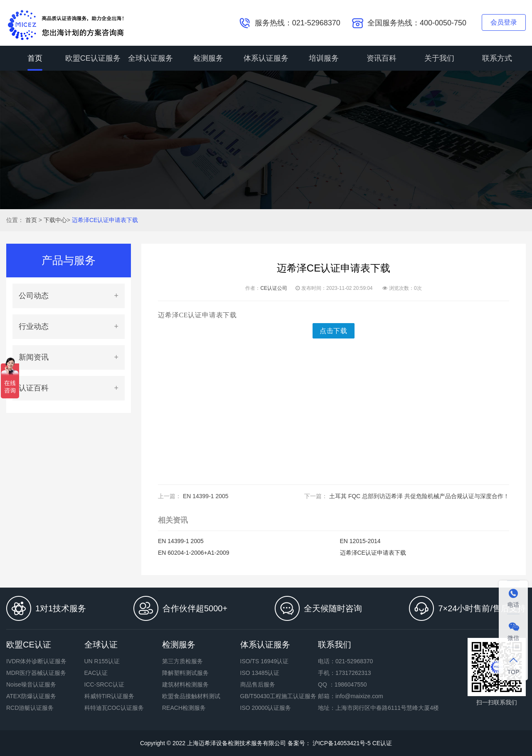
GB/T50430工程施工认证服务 (278, 696)
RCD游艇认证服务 (30, 708)
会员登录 (504, 22)
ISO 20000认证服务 (266, 708)
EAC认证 (96, 673)
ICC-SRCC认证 (104, 684)
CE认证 (382, 743)
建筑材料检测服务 (185, 684)
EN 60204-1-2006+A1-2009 (194, 553)
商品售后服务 (258, 684)
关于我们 (439, 58)
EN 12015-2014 (360, 541)
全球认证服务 (150, 58)
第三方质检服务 (182, 661)
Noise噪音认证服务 (31, 684)
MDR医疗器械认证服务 (36, 673)
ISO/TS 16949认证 (265, 661)
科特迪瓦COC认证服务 (114, 708)
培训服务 (324, 58)
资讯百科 (382, 58)
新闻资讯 (34, 357)
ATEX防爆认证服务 (31, 696)
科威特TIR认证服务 (110, 696)
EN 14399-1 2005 (206, 496)
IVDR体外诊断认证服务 (36, 661)
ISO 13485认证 (260, 673)
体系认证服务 (266, 58)
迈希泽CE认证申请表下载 (105, 220)
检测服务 (208, 58)
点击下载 (334, 331)
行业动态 (34, 326)
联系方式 (497, 58)
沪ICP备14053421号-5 (341, 743)
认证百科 (34, 388)
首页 (35, 58)
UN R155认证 (102, 661)
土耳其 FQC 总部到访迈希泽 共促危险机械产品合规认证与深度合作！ (419, 496)
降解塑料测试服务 (185, 673)
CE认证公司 (274, 288)
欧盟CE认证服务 (93, 58)
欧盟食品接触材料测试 (191, 696)
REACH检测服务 (184, 708)
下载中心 (55, 220)
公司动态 (34, 296)
